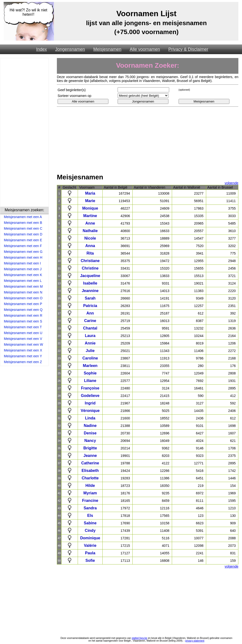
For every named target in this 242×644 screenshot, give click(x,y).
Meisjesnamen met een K (23, 275)
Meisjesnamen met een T (23, 327)
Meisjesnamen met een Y (23, 356)
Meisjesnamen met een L (23, 281)
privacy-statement (195, 641)
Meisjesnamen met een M (23, 286)
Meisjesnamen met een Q (23, 310)
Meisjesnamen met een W (23, 344)
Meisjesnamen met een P (23, 304)
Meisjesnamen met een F (23, 246)
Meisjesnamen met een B (23, 223)
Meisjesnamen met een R (23, 315)
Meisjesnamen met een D (23, 234)
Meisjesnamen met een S (23, 321)
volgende (231, 183)
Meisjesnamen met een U (23, 333)
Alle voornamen (145, 49)
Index (41, 49)
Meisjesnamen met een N (23, 292)
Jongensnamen (70, 49)
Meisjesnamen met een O (23, 298)
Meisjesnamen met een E (23, 240)
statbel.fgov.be (139, 638)
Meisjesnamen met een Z (23, 362)
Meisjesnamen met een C (23, 228)
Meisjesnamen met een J (23, 269)
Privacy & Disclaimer (188, 49)
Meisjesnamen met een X (23, 350)
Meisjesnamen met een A (23, 217)
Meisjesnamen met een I (22, 263)
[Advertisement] (24, 133)
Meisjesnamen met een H (23, 257)
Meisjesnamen (107, 49)
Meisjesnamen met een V (23, 339)
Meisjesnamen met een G (23, 252)
